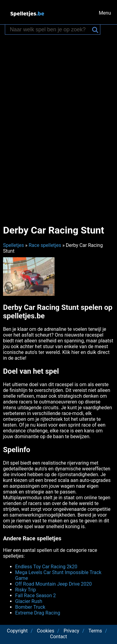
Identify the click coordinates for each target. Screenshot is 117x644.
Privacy (72, 631)
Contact (59, 637)
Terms (95, 631)
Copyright (17, 631)
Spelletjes (13, 245)
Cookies (46, 631)
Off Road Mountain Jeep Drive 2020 (53, 584)
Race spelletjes (45, 245)
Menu (105, 13)
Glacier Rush (29, 601)
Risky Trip (26, 590)
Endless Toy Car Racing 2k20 (46, 567)
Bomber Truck (30, 607)
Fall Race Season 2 (35, 596)
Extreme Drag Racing (38, 613)
